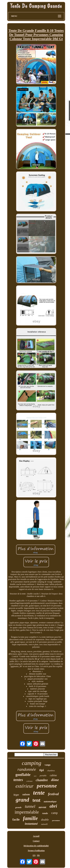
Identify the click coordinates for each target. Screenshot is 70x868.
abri (53, 806)
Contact (36, 841)
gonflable (23, 775)
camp (54, 813)
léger (16, 795)
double (45, 820)
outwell (44, 824)
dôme (55, 780)
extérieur (24, 786)
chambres (51, 771)
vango (48, 765)
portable (43, 776)
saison (26, 794)
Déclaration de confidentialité (36, 846)
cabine (53, 775)
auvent (42, 807)
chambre (42, 780)
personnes (56, 820)
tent (36, 800)
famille (30, 818)
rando (45, 813)
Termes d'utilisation (36, 851)
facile (16, 819)
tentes (18, 780)
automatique (50, 801)
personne (47, 786)
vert (35, 776)
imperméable (27, 812)
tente (39, 793)
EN (34, 855)
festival (53, 794)
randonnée (27, 769)
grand (22, 800)
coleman (29, 781)
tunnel (30, 806)
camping (32, 763)
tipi (42, 770)
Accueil (36, 836)
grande (18, 807)
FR (38, 855)
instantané (31, 824)
